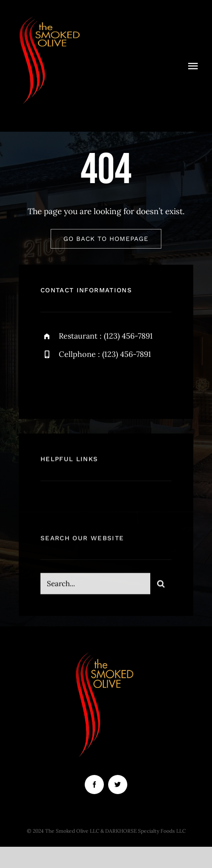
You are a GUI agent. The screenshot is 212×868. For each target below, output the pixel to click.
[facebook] (50, 383)
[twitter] (73, 383)
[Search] (161, 587)
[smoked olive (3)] (51, 17)
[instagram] (97, 383)
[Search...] (95, 587)
